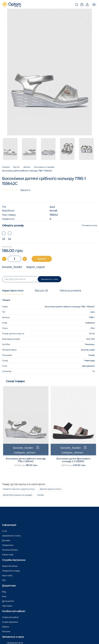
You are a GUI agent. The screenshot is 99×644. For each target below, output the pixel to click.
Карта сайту (7, 575)
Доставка (6, 540)
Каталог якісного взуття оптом (19, 489)
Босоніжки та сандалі (44, 167)
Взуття (16, 167)
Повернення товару (11, 571)
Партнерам (7, 606)
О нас (5, 531)
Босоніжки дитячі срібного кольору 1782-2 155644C (26, 460)
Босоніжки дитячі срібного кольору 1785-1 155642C (27, 171)
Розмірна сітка (89, 225)
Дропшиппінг (8, 601)
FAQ (4, 580)
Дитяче (27, 167)
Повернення (8, 545)
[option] (50, 72)
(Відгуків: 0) (25, 190)
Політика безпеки (10, 550)
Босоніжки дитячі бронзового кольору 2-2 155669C (73, 460)
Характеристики (13, 291)
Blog (4, 592)
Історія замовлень (10, 622)
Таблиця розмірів (70, 291)
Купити (42, 259)
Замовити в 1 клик (49, 279)
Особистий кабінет (10, 617)
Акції (4, 596)
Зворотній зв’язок (10, 566)
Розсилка (6, 631)
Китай (53, 211)
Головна (6, 167)
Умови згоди (8, 555)
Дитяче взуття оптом (50, 489)
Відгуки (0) (41, 291)
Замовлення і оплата (11, 536)
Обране (5, 627)
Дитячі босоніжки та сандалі (18, 495)
